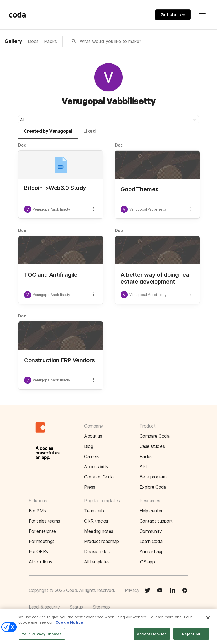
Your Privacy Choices (42, 638)
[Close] (208, 622)
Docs (33, 41)
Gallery (13, 42)
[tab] (48, 134)
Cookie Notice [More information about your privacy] (69, 626)
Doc (22, 145)
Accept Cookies (152, 638)
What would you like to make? (111, 41)
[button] (108, 120)
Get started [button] (173, 15)
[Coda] (18, 15)
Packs (50, 41)
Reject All (191, 638)
